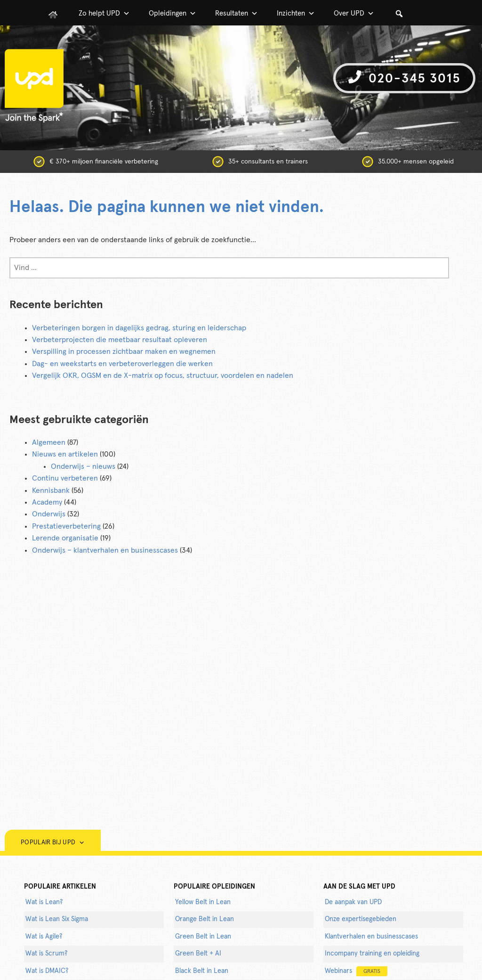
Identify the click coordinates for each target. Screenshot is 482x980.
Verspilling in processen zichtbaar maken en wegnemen (124, 351)
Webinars (356, 971)
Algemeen (49, 442)
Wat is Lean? (44, 902)
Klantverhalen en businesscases (371, 937)
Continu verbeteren (65, 478)
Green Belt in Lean (203, 937)
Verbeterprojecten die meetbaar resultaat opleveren (120, 340)
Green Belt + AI (198, 954)
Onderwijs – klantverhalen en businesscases (105, 550)
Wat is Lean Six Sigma (57, 919)
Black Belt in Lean (202, 971)
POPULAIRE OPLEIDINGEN (214, 887)
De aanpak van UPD (353, 902)
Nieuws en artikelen (65, 454)
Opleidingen (173, 14)
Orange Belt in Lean (205, 919)
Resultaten (237, 14)
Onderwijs (49, 514)
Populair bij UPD (53, 843)
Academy (47, 502)
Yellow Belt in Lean (203, 902)
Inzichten (296, 14)
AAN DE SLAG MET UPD (359, 887)
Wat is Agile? (44, 937)
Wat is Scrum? (46, 954)
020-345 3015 (404, 78)
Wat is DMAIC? (47, 971)
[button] (399, 14)
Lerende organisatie (65, 538)
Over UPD (354, 14)
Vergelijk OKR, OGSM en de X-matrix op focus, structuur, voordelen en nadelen (163, 376)
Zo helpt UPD (104, 14)
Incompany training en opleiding (372, 954)
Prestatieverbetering (66, 526)
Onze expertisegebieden (361, 919)
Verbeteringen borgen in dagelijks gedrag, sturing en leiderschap (139, 328)
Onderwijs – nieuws (83, 466)
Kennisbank (51, 490)
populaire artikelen (60, 887)
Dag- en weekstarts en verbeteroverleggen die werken (122, 364)
